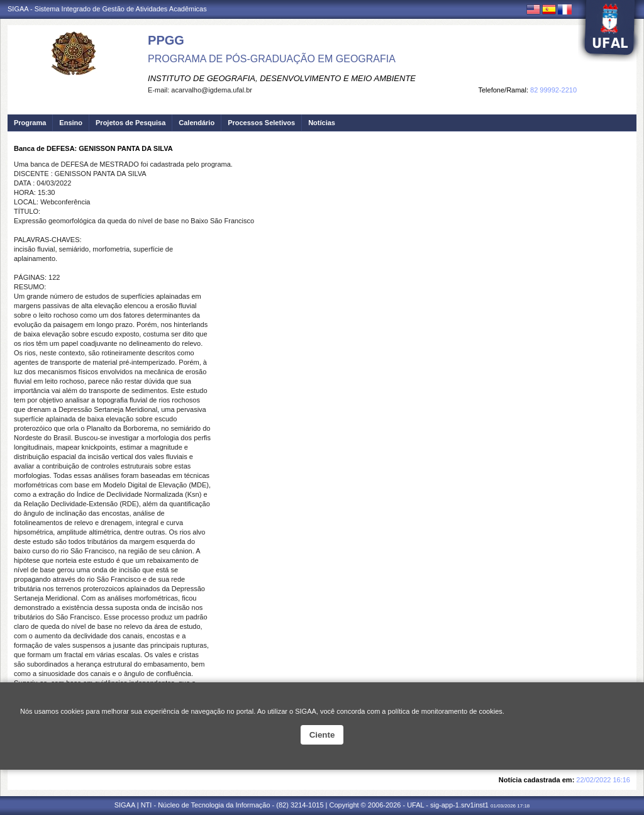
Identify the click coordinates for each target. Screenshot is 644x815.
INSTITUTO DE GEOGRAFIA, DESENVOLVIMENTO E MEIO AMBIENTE (282, 78)
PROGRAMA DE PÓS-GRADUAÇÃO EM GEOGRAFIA (272, 59)
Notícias (322, 123)
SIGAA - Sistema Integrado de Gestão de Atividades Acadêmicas (107, 9)
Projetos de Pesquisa (130, 123)
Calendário (197, 123)
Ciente (322, 735)
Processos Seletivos (261, 123)
